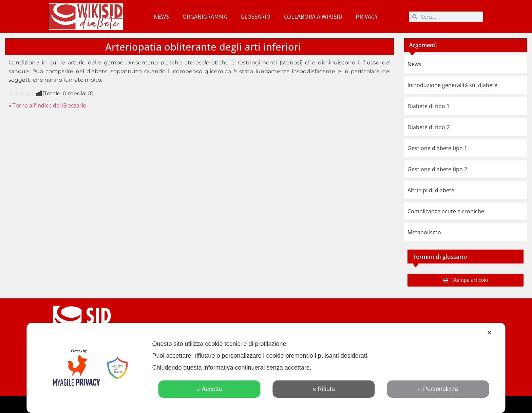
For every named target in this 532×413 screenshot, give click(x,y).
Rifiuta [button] (324, 389)
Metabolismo (424, 232)
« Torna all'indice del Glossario (47, 105)
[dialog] (266, 368)
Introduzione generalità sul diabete (452, 85)
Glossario (255, 16)
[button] (465, 280)
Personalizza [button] (438, 389)
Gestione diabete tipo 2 (437, 169)
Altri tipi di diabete (431, 190)
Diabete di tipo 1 (429, 106)
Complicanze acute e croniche (446, 211)
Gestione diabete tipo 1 (437, 148)
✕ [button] (489, 333)
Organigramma (205, 16)
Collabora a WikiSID (313, 16)
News (161, 16)
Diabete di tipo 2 (429, 127)
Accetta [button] (209, 389)
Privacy (367, 16)
